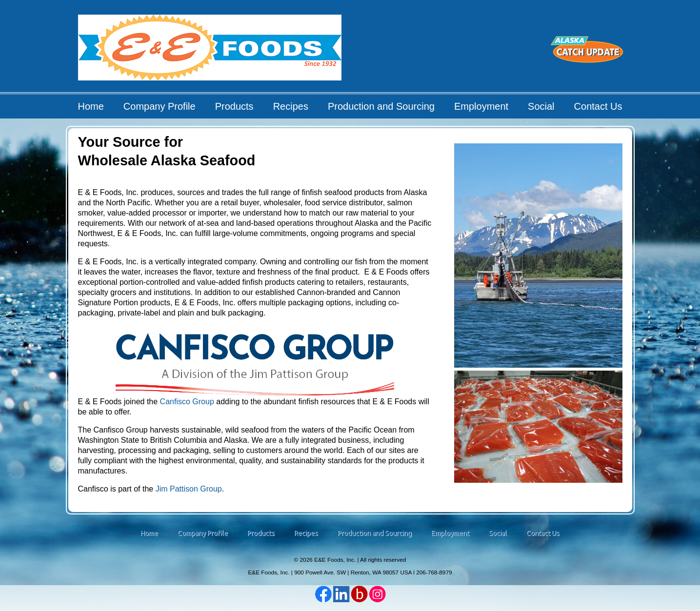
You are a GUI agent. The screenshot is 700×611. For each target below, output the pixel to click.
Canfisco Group (187, 402)
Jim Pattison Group (189, 489)
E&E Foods (210, 51)
